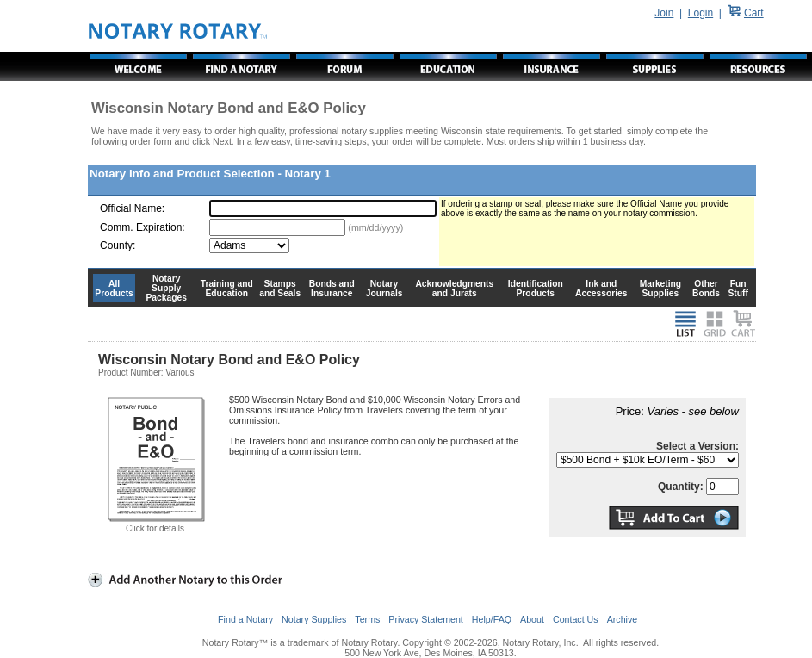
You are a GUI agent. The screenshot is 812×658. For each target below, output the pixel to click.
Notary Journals (384, 289)
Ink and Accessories (601, 289)
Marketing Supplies (661, 289)
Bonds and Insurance (332, 289)
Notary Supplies (314, 619)
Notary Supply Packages (167, 288)
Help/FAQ (492, 619)
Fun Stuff (738, 289)
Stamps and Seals (280, 289)
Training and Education (227, 289)
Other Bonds (706, 289)
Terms (367, 619)
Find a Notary (245, 619)
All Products (114, 289)
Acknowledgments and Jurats (454, 289)
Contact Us (576, 619)
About (532, 619)
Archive (623, 619)
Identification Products (536, 289)
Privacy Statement (425, 619)
